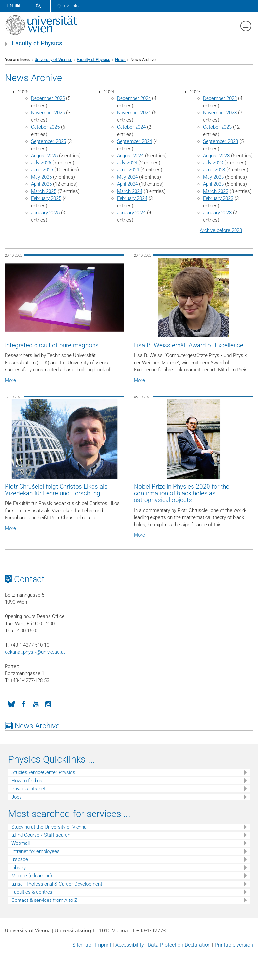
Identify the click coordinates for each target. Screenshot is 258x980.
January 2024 (131, 213)
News (120, 59)
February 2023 (218, 198)
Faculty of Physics (37, 43)
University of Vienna (53, 59)
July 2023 (213, 163)
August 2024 (130, 156)
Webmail (21, 843)
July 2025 (41, 163)
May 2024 (127, 177)
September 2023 (221, 141)
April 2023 (213, 184)
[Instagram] (48, 704)
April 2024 (127, 184)
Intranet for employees (36, 851)
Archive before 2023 (221, 230)
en (13, 6)
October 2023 (217, 127)
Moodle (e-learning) (32, 876)
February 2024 (132, 198)
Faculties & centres (32, 892)
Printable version (234, 945)
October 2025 (45, 127)
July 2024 (127, 163)
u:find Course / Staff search (41, 835)
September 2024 (135, 141)
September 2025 (49, 141)
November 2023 (220, 113)
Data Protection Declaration (179, 945)
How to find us (27, 781)
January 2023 (217, 213)
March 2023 (216, 191)
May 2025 (41, 177)
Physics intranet (29, 789)
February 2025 (46, 198)
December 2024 (134, 98)
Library (19, 868)
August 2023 (216, 156)
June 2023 (214, 170)
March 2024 (130, 191)
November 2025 (48, 113)
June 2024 (128, 170)
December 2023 (220, 98)
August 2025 (44, 156)
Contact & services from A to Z (44, 900)
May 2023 (213, 177)
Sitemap (82, 945)
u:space (20, 859)
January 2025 (45, 213)
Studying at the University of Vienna (49, 827)
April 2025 (41, 184)
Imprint (103, 945)
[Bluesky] (11, 704)
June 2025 (42, 170)
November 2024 (134, 113)
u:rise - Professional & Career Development (57, 884)
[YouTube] (36, 704)
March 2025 (44, 191)
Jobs (17, 797)
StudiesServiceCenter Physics (43, 772)
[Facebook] (23, 704)
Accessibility (130, 945)
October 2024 (131, 127)
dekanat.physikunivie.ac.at (35, 652)
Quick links (69, 6)
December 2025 (48, 98)
